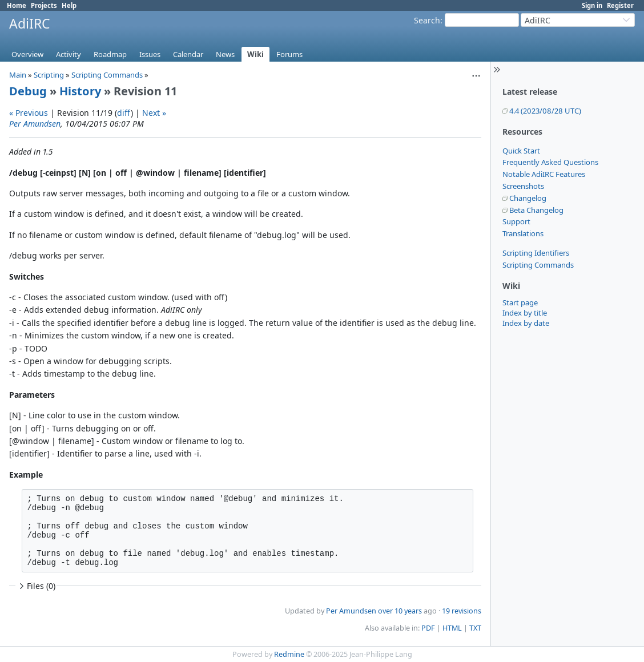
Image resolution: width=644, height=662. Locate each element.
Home (17, 5)
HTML (452, 628)
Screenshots (523, 186)
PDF (428, 628)
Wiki (255, 54)
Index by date (526, 323)
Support (516, 221)
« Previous (29, 113)
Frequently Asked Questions (550, 162)
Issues (150, 54)
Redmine (289, 654)
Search (427, 20)
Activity (69, 54)
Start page (520, 302)
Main (18, 75)
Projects (44, 5)
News (225, 54)
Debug (28, 91)
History (80, 91)
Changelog (528, 198)
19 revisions (462, 611)
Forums (289, 54)
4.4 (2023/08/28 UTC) (545, 111)
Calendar (188, 54)
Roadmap (110, 54)
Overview (27, 54)
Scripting (49, 75)
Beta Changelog (536, 210)
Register (620, 5)
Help (69, 5)
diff (124, 113)
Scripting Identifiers (536, 253)
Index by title (525, 313)
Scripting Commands (538, 265)
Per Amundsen (35, 124)
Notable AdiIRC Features (544, 174)
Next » (154, 113)
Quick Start (521, 151)
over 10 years (400, 611)
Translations (523, 233)
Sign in (592, 5)
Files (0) (36, 586)
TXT (475, 628)
